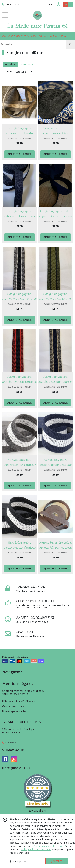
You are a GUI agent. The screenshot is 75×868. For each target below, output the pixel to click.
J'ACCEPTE (57, 861)
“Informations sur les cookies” (50, 846)
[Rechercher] (71, 44)
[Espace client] (59, 4)
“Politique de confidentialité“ (36, 849)
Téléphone (9, 743)
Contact (50, 4)
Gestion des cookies (13, 706)
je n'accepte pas (19, 861)
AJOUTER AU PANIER (19, 154)
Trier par (8, 72)
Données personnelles (14, 711)
